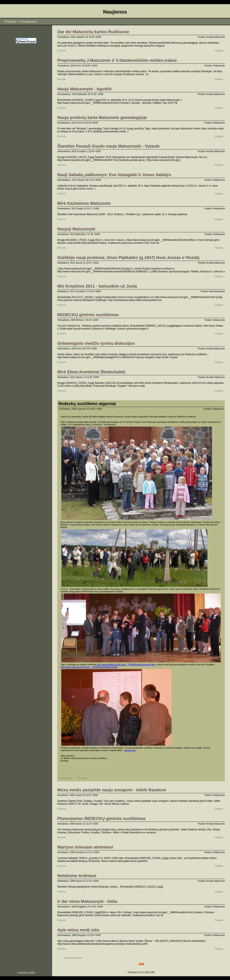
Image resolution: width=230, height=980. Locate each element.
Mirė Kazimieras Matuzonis (84, 203)
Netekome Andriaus (77, 876)
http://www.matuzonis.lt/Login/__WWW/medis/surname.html (126, 664)
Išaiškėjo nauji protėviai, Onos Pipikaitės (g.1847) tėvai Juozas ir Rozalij (128, 258)
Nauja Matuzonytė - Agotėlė (84, 89)
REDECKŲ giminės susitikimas (88, 315)
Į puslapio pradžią (26, 972)
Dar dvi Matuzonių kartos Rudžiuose (93, 32)
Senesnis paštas (73, 958)
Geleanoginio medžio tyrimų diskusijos (96, 343)
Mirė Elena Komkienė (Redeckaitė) (91, 372)
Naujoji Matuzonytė (76, 229)
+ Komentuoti (65, 778)
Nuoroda (62, 51)
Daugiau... (220, 51)
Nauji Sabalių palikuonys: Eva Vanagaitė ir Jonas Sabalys (114, 175)
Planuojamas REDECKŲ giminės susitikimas (101, 818)
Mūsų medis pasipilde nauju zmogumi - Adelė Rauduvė (112, 790)
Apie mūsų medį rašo (78, 930)
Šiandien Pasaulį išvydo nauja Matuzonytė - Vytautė (109, 146)
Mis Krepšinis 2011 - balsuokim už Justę (97, 286)
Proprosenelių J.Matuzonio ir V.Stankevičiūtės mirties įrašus (117, 60)
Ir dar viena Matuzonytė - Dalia (87, 901)
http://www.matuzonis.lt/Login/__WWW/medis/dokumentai (89, 667)
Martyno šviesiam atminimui (85, 847)
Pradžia (10, 21)
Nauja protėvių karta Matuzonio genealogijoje (102, 117)
